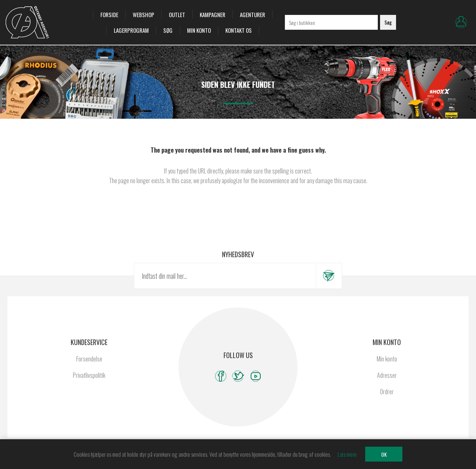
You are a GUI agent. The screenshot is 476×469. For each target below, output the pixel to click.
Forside (109, 15)
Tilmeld (329, 276)
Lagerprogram (131, 30)
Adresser (387, 375)
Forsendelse (89, 359)
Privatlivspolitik (89, 375)
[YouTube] (256, 376)
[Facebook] (221, 376)
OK (384, 454)
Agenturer (253, 15)
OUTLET (177, 15)
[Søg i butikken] (331, 22)
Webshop (144, 15)
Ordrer (387, 392)
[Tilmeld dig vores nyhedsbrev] (225, 276)
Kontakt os (239, 30)
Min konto (199, 30)
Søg (168, 30)
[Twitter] (238, 376)
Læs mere (347, 454)
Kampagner (213, 15)
